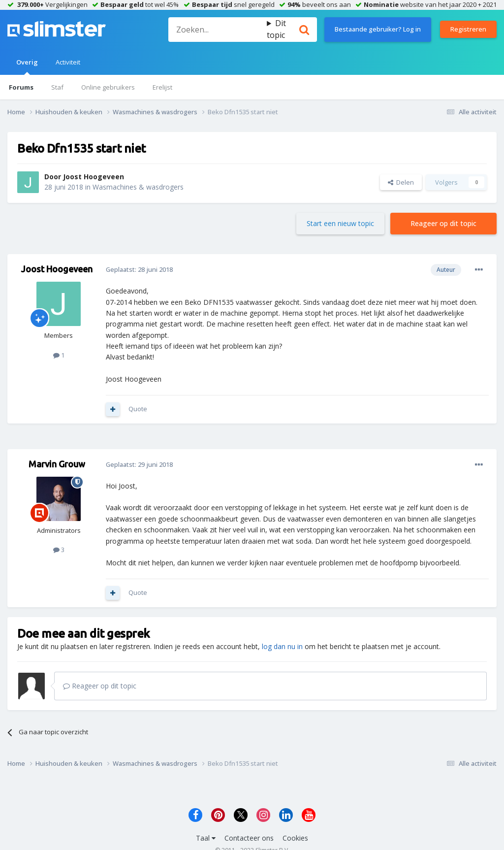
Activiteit (68, 62)
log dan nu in (282, 646)
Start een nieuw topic (340, 223)
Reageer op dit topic (443, 223)
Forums (21, 87)
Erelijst (162, 87)
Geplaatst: (139, 269)
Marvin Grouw (57, 464)
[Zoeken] (218, 30)
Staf (57, 87)
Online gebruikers (108, 87)
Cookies (295, 838)
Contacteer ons (249, 838)
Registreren (468, 29)
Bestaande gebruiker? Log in (378, 29)
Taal (206, 838)
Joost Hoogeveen (94, 177)
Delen (401, 182)
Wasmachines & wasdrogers (138, 187)
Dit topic (276, 29)
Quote (138, 409)
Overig (27, 66)
